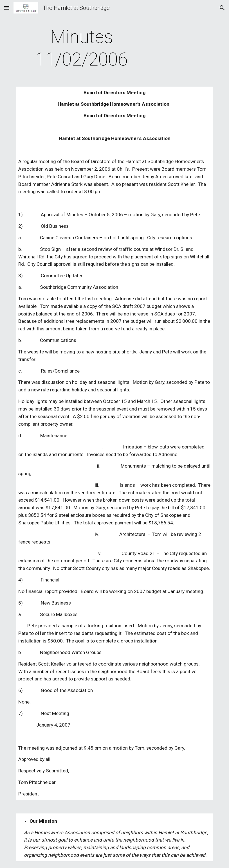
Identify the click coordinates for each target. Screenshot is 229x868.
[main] (82, 48)
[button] (7, 8)
